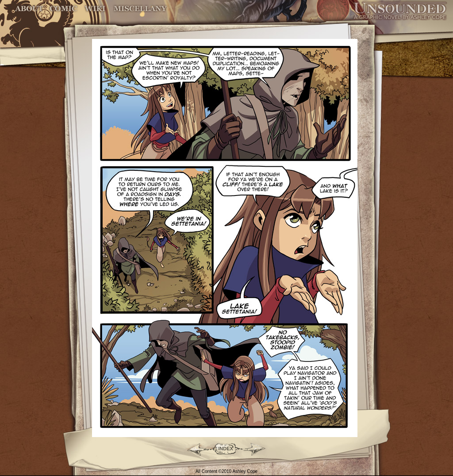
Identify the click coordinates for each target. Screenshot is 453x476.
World (95, 9)
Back (194, 449)
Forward (258, 449)
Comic (63, 9)
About (30, 9)
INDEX (226, 449)
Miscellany (140, 9)
